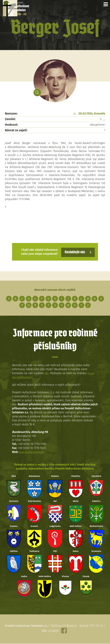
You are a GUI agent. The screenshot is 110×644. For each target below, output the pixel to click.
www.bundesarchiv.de (33, 452)
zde (47, 373)
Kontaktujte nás (73, 251)
